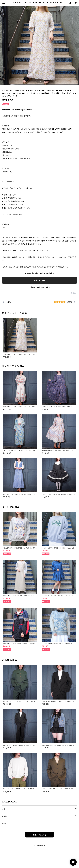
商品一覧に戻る (39, 835)
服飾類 (4, 816)
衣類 (4, 809)
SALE (4, 823)
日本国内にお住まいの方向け (39, 287)
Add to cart (40, 280)
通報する (74, 293)
